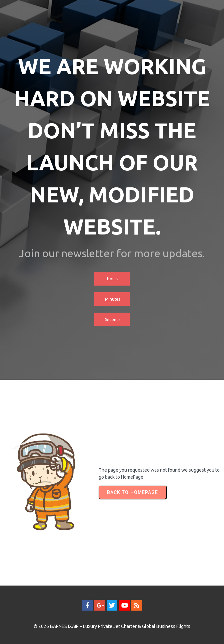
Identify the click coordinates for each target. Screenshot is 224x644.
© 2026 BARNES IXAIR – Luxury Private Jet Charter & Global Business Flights (112, 626)
